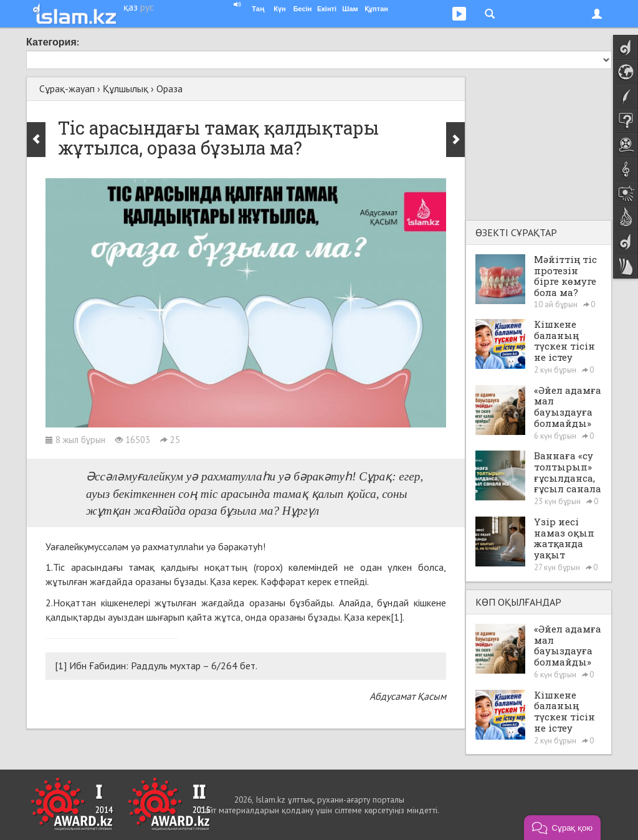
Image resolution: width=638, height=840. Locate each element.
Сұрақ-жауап (67, 88)
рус (147, 7)
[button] (562, 828)
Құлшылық (126, 88)
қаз (131, 7)
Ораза (169, 88)
